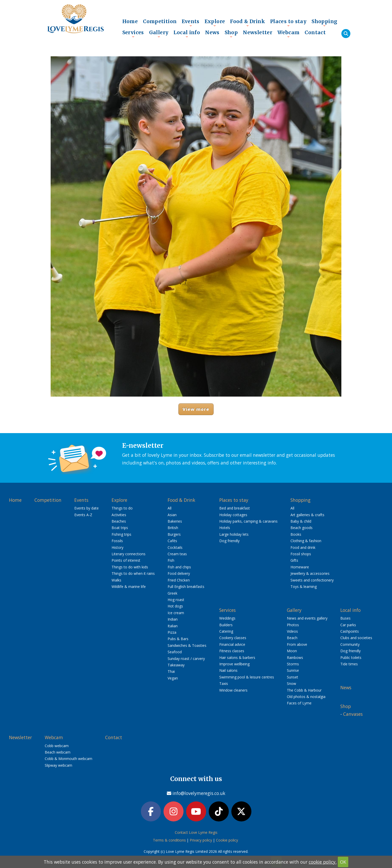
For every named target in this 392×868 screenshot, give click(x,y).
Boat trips (120, 528)
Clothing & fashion (306, 541)
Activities (119, 515)
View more (196, 409)
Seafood (175, 652)
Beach (292, 638)
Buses (345, 618)
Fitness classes (232, 651)
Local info (187, 34)
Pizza (172, 632)
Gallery (159, 34)
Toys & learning (304, 587)
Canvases (353, 714)
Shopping (324, 23)
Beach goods (302, 528)
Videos (292, 631)
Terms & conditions (169, 840)
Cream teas (177, 554)
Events (190, 23)
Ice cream (176, 613)
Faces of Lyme (299, 703)
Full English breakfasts (186, 587)
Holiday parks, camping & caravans (248, 521)
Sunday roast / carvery (186, 659)
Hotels (225, 528)
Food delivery (179, 573)
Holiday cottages (233, 515)
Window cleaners (233, 690)
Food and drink (303, 547)
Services (133, 34)
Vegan (173, 678)
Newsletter (258, 32)
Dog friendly (229, 541)
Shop (231, 34)
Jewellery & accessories (310, 573)
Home (130, 21)
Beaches (119, 521)
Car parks (348, 625)
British (173, 528)
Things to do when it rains (133, 573)
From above (297, 644)
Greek (172, 593)
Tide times (349, 664)
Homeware (300, 567)
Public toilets (351, 657)
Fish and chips (179, 567)
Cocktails (175, 547)
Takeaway (176, 665)
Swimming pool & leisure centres (247, 677)
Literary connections (129, 554)
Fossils (117, 541)
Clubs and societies (356, 638)
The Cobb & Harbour (304, 690)
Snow (291, 683)
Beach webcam (58, 752)
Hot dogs (175, 606)
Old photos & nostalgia (306, 697)
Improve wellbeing (234, 664)
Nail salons (228, 670)
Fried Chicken (179, 580)
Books (296, 534)
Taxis (224, 683)
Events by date (86, 508)
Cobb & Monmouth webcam (69, 759)
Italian (173, 626)
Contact (315, 32)
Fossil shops (301, 554)
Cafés (172, 541)
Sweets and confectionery (312, 580)
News (212, 32)
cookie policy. (323, 862)
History (117, 547)
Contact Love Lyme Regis (196, 832)
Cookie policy (227, 840)
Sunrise (293, 670)
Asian (172, 515)
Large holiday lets (234, 534)
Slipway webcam (58, 765)
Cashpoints (350, 631)
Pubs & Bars (178, 639)
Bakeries (175, 521)
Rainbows (295, 657)
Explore (215, 23)
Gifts (294, 560)
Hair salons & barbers (237, 657)
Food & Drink (248, 23)
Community (350, 644)
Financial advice (232, 644)
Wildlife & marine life (129, 587)
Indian (173, 619)
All (170, 508)
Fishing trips (121, 534)
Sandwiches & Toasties (187, 645)
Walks (116, 580)
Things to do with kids (130, 567)
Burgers (174, 534)
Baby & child (301, 521)
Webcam (288, 34)
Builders (226, 625)
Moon (292, 651)
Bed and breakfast (235, 508)
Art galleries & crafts (307, 515)
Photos (293, 625)
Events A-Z (83, 515)
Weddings (227, 618)
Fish (171, 560)
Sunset (293, 677)
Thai (171, 671)
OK (343, 862)
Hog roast (176, 600)
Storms (293, 664)
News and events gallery (307, 618)
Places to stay (288, 23)
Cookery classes (233, 638)
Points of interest (126, 560)
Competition (160, 21)
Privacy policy (201, 840)
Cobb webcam (57, 746)
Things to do (122, 508)
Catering (226, 631)
